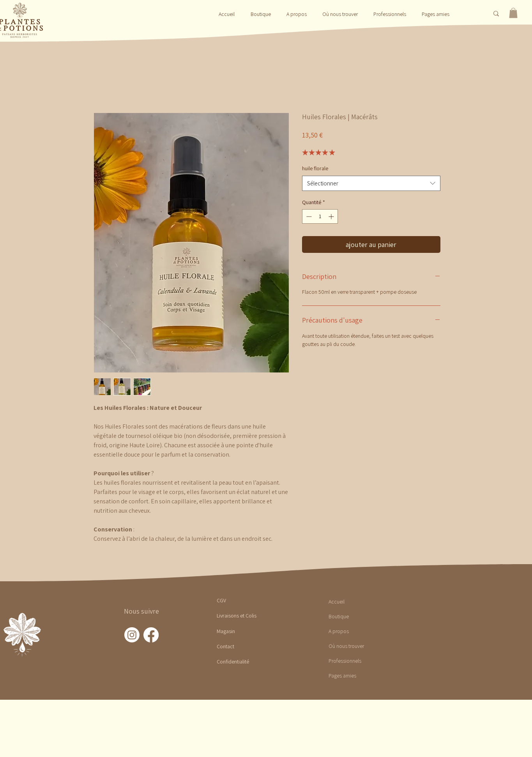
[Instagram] (132, 635)
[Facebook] (151, 635)
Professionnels (345, 661)
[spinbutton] (320, 216)
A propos (339, 631)
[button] (261, 14)
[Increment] (332, 216)
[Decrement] (308, 216)
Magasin (226, 631)
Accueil (337, 602)
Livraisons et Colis (237, 616)
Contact (225, 646)
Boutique (339, 616)
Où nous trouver (346, 646)
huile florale (315, 168)
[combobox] (371, 183)
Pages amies (342, 676)
